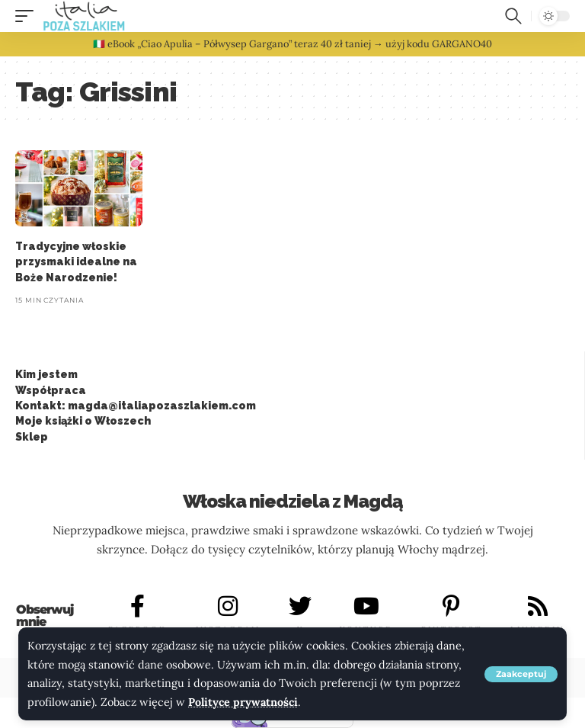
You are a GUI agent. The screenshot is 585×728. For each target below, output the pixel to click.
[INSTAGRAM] (228, 606)
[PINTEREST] (452, 606)
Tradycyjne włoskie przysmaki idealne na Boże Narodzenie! (76, 262)
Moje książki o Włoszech (83, 421)
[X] (300, 606)
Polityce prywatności (243, 702)
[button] (521, 674)
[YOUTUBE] (366, 606)
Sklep (32, 437)
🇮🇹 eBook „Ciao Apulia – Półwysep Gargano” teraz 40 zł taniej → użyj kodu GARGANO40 (292, 44)
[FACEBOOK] (138, 606)
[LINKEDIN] (538, 606)
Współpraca (51, 390)
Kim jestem (46, 374)
